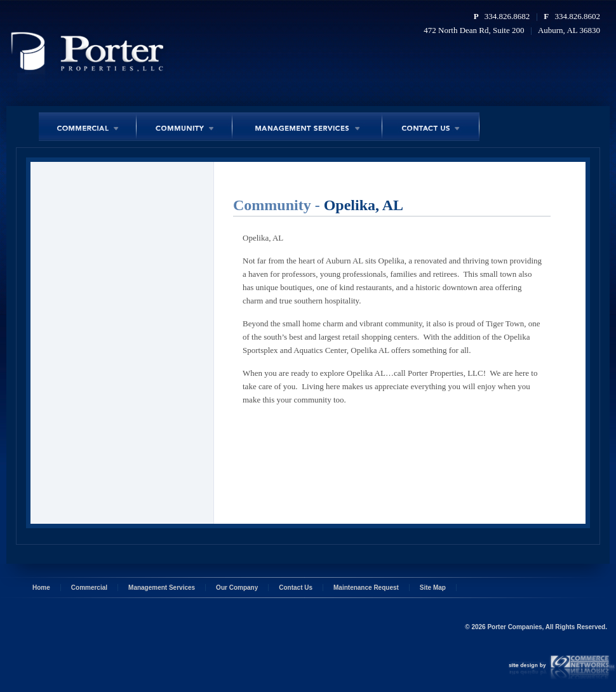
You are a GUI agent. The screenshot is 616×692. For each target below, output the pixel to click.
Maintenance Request (366, 588)
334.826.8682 (507, 16)
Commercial (89, 588)
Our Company (237, 588)
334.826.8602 (578, 16)
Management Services (162, 588)
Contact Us (296, 588)
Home (41, 588)
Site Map (433, 588)
